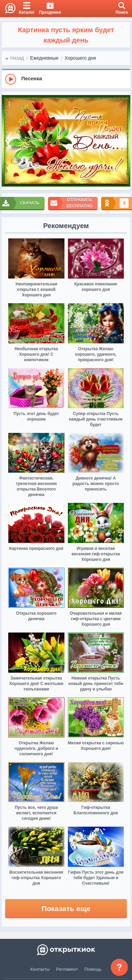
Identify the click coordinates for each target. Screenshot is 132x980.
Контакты (40, 969)
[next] (123, 141)
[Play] (11, 79)
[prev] (9, 141)
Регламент (67, 969)
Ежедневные (44, 58)
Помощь (93, 969)
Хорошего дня (80, 58)
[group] (66, 79)
